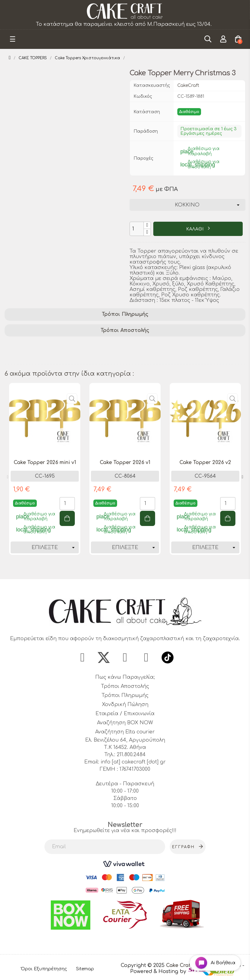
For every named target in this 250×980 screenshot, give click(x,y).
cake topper (142, 344)
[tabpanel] (45, 473)
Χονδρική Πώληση (125, 705)
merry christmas (93, 352)
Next (242, 477)
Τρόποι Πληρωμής (125, 314)
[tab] (125, 314)
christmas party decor (35, 360)
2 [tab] (128, 568)
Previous (8, 477)
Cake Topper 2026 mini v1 (45, 463)
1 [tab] (122, 568)
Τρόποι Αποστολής (125, 330)
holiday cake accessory (151, 352)
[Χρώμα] (187, 205)
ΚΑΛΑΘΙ (195, 229)
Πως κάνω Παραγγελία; (125, 677)
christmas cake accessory (177, 360)
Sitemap (85, 969)
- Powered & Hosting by (187, 968)
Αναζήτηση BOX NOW (125, 723)
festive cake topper (191, 344)
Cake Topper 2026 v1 (125, 463)
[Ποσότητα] (137, 229)
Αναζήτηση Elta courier (125, 732)
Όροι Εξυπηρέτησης (44, 969)
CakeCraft (188, 85)
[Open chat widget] (215, 963)
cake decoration (27, 344)
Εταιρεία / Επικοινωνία (125, 714)
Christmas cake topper (36, 352)
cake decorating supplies (87, 344)
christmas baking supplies (104, 360)
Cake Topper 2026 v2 (205, 463)
